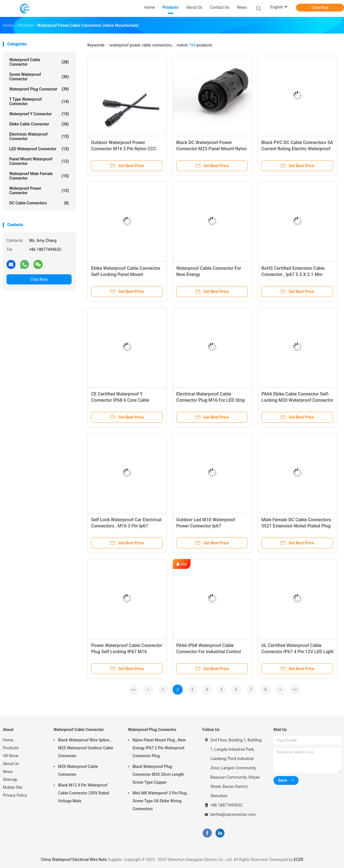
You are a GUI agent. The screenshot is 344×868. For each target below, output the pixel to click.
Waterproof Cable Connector (39, 62)
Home (8, 740)
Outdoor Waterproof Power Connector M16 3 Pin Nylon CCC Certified (124, 149)
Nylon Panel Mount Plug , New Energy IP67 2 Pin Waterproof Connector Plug (159, 748)
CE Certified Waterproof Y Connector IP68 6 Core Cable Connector (120, 400)
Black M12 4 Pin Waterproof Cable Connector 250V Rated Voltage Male (83, 793)
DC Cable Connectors (39, 203)
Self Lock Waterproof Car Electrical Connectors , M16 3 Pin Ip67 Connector (126, 526)
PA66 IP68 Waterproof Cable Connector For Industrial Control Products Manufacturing (209, 652)
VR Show (11, 756)
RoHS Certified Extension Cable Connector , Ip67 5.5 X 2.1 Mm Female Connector (293, 274)
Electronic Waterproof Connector (39, 136)
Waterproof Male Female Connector (39, 176)
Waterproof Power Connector (39, 191)
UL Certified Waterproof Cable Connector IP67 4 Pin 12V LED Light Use (297, 652)
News (8, 772)
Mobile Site (13, 787)
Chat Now (320, 8)
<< (134, 690)
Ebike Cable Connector (39, 124)
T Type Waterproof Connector (39, 101)
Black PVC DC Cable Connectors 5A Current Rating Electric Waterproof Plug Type (297, 149)
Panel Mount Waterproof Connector (39, 161)
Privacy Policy (15, 795)
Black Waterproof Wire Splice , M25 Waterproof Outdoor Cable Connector (86, 748)
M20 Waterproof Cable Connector (78, 770)
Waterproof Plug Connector (39, 89)
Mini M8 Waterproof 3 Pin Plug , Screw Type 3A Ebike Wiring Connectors (160, 801)
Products (11, 748)
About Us (11, 764)
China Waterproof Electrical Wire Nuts (74, 860)
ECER (299, 860)
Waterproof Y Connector (39, 114)
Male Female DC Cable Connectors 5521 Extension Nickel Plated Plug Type (296, 526)
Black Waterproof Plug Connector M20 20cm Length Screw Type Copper (158, 774)
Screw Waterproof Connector (39, 77)
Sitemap (10, 779)
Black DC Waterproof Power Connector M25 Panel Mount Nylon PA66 (211, 149)
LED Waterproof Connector (39, 149)
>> (295, 690)
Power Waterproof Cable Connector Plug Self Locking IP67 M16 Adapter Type (127, 652)
